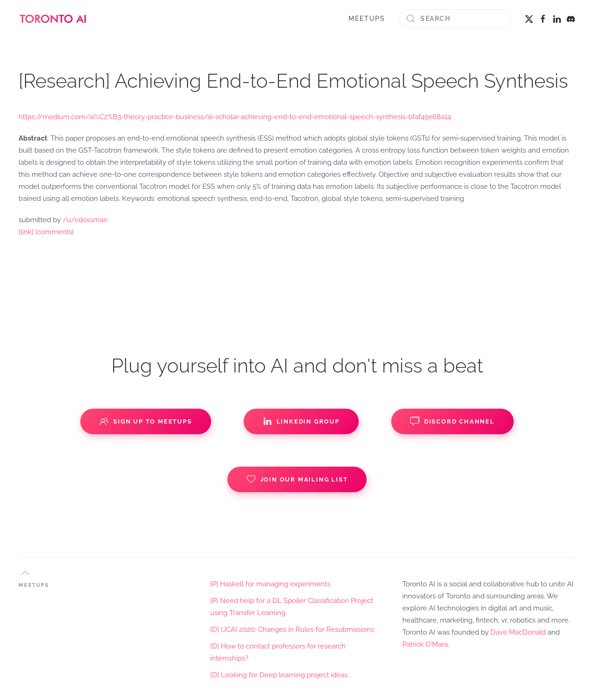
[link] (26, 232)
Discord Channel (452, 421)
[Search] (455, 19)
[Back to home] (53, 19)
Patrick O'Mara (425, 644)
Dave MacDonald (518, 632)
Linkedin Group (301, 421)
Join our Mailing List (297, 479)
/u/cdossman (85, 220)
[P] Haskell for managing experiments (270, 584)
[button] (25, 573)
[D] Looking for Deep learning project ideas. (280, 675)
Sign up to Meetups (145, 421)
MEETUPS (367, 19)
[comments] (55, 232)
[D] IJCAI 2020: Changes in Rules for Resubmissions (292, 629)
